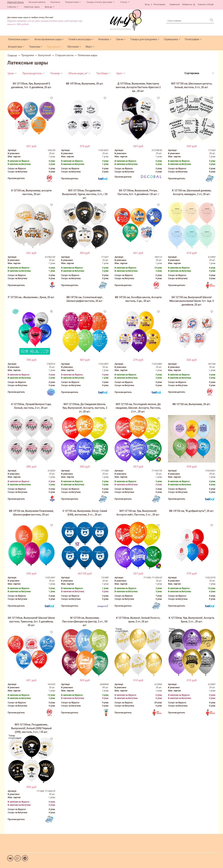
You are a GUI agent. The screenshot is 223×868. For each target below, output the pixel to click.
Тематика (35, 47)
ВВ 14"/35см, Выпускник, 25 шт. (85, 84)
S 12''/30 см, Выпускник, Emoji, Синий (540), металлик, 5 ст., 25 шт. (85, 513)
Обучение (73, 47)
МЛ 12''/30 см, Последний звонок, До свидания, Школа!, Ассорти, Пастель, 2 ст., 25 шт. (138, 408)
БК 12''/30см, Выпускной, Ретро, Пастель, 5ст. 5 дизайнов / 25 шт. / (138, 192)
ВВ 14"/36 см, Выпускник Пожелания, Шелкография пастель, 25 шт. (31, 513)
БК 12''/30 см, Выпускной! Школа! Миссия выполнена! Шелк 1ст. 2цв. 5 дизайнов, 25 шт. (192, 301)
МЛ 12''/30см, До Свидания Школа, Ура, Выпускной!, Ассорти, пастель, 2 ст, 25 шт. (85, 408)
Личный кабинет (37, 2)
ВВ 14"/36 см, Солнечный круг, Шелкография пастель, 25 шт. (85, 299)
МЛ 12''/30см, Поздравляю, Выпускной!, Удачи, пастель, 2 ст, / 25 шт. (85, 194)
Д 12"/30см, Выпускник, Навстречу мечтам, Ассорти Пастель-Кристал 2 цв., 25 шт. (138, 87)
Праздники (54, 47)
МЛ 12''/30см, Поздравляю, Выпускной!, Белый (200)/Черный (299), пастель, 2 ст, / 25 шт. (31, 728)
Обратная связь (32, 7)
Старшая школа (64, 55)
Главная (12, 55)
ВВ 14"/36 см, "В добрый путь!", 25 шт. (192, 511)
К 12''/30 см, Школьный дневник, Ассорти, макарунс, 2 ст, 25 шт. (192, 192)
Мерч (89, 47)
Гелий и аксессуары (80, 39)
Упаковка (104, 39)
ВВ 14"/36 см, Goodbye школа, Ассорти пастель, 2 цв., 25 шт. (138, 299)
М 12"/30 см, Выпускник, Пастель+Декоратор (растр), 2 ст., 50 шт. (85, 622)
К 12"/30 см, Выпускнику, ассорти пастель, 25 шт (31, 192)
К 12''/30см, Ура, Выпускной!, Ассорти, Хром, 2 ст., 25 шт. (192, 620)
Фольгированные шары (48, 39)
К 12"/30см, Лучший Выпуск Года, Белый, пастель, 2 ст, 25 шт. (31, 406)
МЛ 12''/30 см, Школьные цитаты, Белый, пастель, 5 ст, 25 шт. (192, 85)
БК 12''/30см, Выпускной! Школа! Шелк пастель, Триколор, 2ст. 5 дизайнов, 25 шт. (31, 622)
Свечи (120, 39)
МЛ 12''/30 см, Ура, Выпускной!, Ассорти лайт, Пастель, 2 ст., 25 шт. (138, 513)
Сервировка (171, 39)
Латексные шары (18, 39)
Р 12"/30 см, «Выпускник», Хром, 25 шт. (31, 297)
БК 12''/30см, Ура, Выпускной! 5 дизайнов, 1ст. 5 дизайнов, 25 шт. (31, 85)
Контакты (55, 2)
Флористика (15, 47)
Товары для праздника (143, 39)
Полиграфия (192, 39)
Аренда (48, 7)
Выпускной (44, 55)
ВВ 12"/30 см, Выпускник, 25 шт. (192, 404)
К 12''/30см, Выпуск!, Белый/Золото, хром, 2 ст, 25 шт (138, 620)
